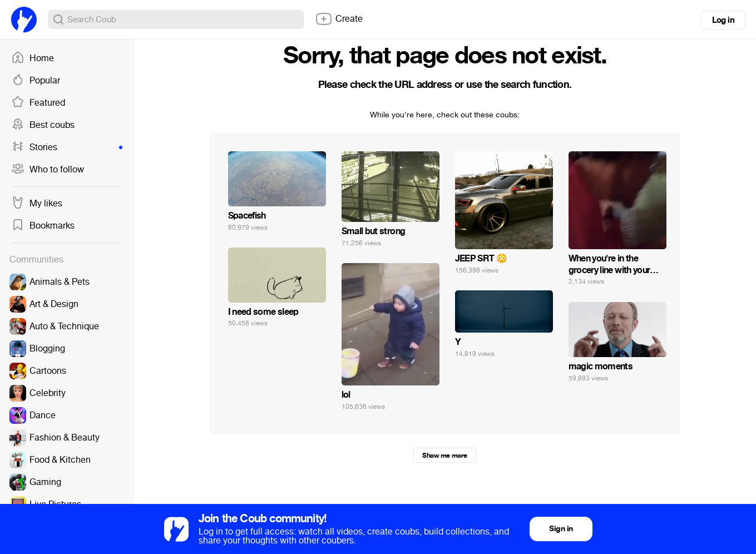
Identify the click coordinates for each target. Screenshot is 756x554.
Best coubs (43, 125)
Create (339, 19)
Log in (723, 20)
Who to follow (48, 170)
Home (33, 58)
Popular (36, 81)
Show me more (444, 456)
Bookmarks (43, 226)
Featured (38, 103)
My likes (37, 204)
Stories (67, 147)
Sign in (561, 529)
